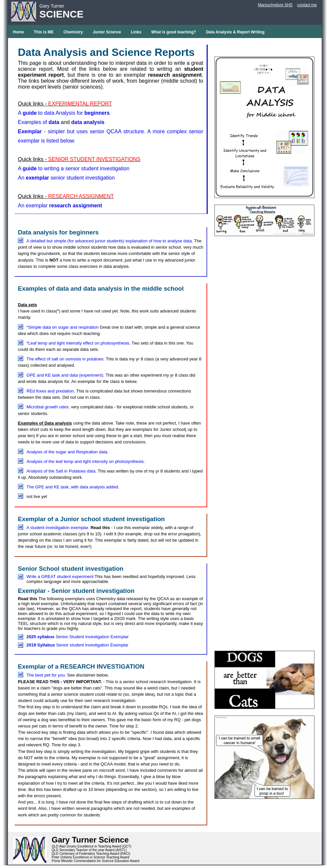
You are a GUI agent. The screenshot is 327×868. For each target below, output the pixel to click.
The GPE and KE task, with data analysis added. (73, 487)
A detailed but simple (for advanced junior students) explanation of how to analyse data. (110, 241)
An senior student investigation (66, 178)
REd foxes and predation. (51, 391)
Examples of (39, 122)
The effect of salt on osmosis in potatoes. (66, 359)
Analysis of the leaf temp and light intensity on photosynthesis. (86, 461)
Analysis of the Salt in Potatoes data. (62, 471)
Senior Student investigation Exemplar (78, 637)
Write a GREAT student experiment (61, 577)
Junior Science (107, 32)
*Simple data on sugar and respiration (63, 327)
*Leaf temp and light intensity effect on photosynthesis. (78, 343)
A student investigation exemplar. (58, 528)
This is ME (44, 32)
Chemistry (73, 32)
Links (136, 32)
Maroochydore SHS (275, 5)
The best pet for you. (46, 675)
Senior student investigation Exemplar (77, 645)
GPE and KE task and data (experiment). (66, 375)
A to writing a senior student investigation (74, 168)
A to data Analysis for (64, 113)
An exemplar (60, 206)
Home (18, 32)
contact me (307, 5)
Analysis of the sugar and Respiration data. (68, 452)
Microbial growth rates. (48, 407)
